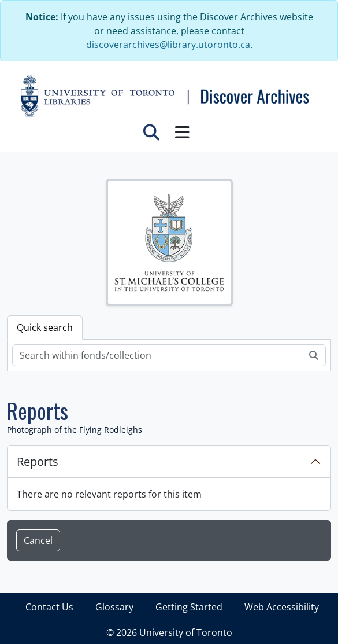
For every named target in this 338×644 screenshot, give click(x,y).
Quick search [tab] (45, 327)
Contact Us (49, 607)
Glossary (114, 607)
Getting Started (189, 607)
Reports (38, 461)
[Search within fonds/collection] (157, 355)
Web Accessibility (282, 607)
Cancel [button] (38, 540)
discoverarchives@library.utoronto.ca (168, 45)
